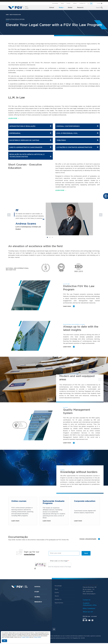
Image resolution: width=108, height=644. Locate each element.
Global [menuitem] (70, 8)
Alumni (75, 3)
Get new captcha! (35, 569)
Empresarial (30, 133)
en (91, 3)
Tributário (77, 140)
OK (4, 641)
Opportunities (59, 604)
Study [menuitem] (61, 8)
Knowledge (55, 3)
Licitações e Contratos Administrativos (77, 147)
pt (89, 3)
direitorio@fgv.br (91, 595)
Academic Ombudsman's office (90, 605)
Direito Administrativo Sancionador (30, 147)
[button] (15, 218)
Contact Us (82, 3)
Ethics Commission (89, 609)
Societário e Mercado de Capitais (30, 140)
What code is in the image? (59, 562)
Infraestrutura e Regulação (30, 126)
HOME (7, 15)
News (62, 3)
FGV (53, 1)
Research (38, 603)
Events (68, 3)
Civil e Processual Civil (77, 133)
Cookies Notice (25, 637)
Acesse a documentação (90, 540)
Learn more (69, 306)
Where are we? (88, 613)
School (37, 588)
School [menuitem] (52, 8)
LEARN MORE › (14, 118)
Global (37, 598)
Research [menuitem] (80, 8)
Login (99, 3)
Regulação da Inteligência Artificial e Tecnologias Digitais (30, 156)
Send (86, 554)
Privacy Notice (37, 637)
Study (37, 593)
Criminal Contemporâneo (77, 126)
